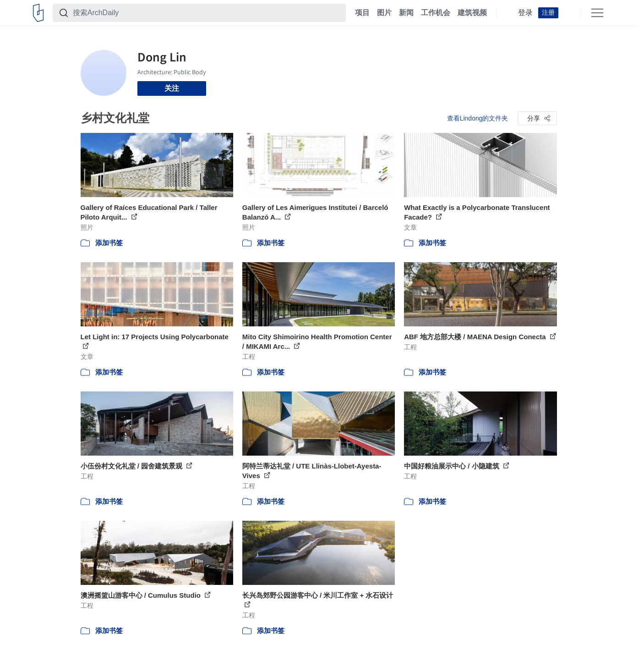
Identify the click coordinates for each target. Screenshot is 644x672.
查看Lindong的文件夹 (478, 118)
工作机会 (436, 13)
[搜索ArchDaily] (207, 13)
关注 (172, 88)
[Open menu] (597, 13)
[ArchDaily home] (38, 13)
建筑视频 (472, 13)
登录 (525, 13)
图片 (384, 13)
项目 (362, 13)
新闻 (406, 13)
